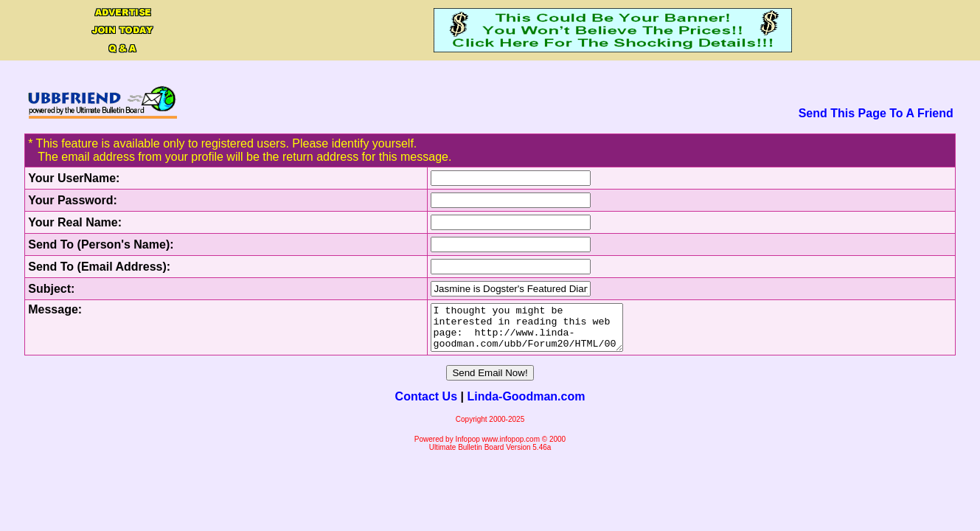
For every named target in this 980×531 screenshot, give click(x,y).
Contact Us (426, 405)
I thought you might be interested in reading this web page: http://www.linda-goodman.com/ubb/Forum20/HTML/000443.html (514, 332)
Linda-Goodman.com (526, 405)
